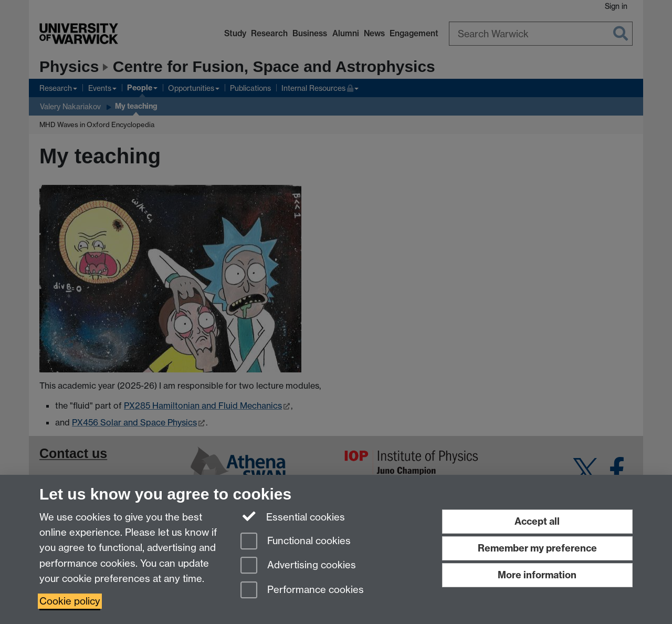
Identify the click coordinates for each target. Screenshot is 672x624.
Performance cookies (302, 591)
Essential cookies (293, 516)
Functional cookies (296, 542)
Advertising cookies (298, 566)
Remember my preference (537, 548)
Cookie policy (70, 601)
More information (537, 575)
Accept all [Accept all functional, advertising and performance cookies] (537, 521)
